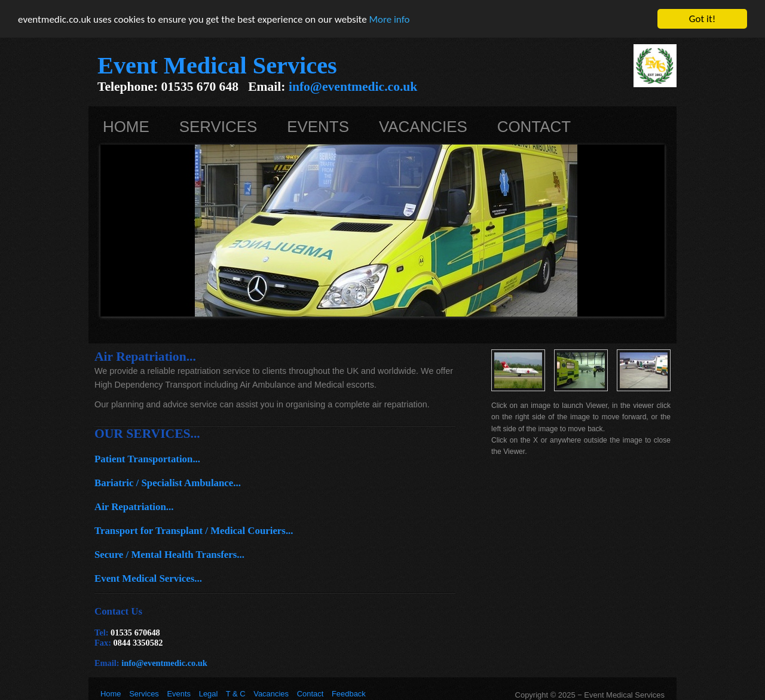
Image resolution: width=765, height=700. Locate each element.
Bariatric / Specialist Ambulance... (168, 483)
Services (218, 127)
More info (389, 19)
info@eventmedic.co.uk (353, 87)
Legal (209, 694)
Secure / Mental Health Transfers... (169, 555)
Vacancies (423, 127)
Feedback (349, 694)
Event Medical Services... (148, 578)
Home (126, 127)
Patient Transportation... (147, 459)
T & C (236, 694)
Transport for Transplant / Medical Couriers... (194, 531)
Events (318, 127)
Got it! (702, 19)
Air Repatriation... (134, 507)
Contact (534, 127)
